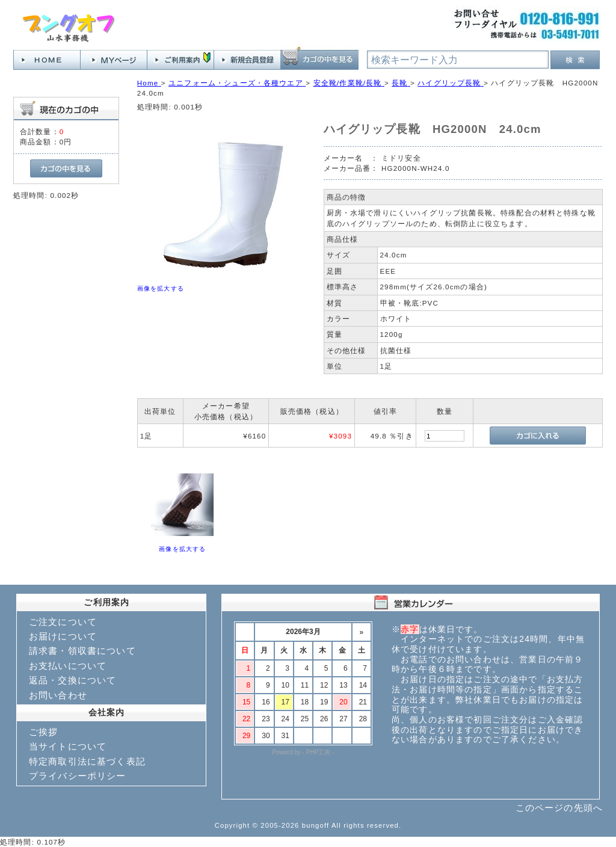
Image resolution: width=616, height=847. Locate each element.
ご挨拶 (43, 732)
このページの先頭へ (559, 808)
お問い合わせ (58, 695)
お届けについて (63, 636)
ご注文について (63, 622)
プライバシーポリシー (78, 776)
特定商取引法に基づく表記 (87, 761)
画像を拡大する (161, 288)
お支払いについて (68, 666)
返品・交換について (72, 680)
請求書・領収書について (82, 651)
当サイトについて (68, 746)
